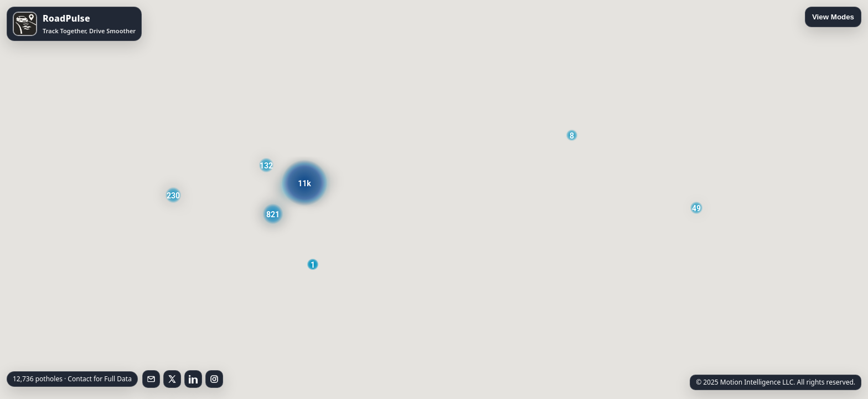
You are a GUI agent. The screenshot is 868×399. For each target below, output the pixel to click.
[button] (572, 135)
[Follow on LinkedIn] (193, 379)
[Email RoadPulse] (151, 379)
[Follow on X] (172, 379)
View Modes (833, 17)
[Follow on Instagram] (214, 379)
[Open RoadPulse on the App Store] (74, 24)
